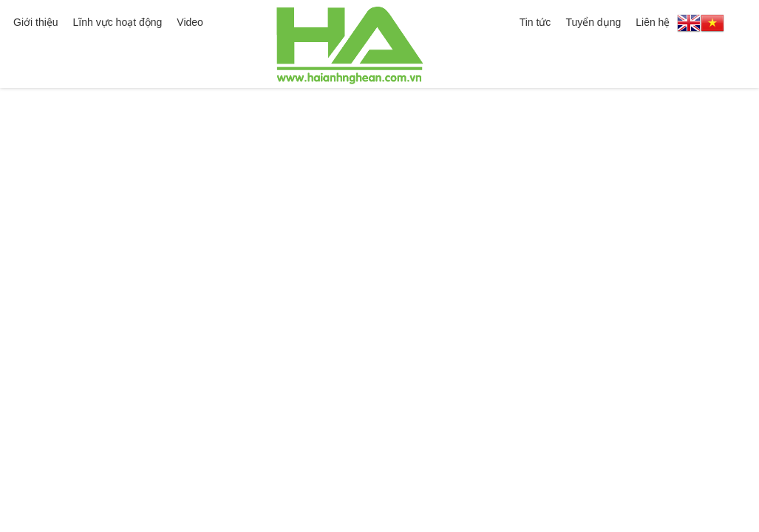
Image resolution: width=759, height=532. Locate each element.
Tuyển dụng (593, 22)
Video (190, 22)
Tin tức (535, 22)
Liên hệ (653, 22)
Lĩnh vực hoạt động (118, 22)
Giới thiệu (36, 22)
